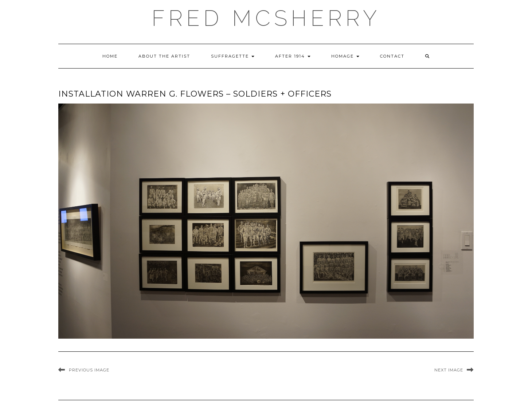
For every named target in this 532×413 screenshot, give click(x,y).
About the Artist (164, 56)
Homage (345, 56)
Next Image (449, 370)
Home (110, 56)
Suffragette (233, 56)
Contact (392, 56)
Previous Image (89, 370)
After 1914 (293, 56)
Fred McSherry (266, 18)
